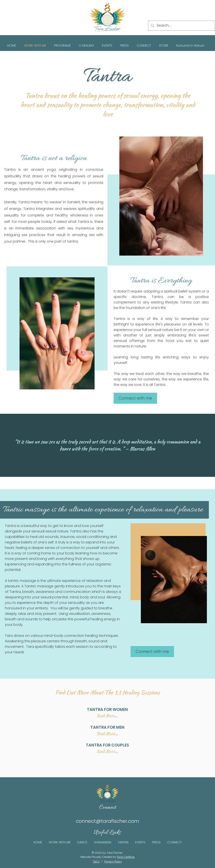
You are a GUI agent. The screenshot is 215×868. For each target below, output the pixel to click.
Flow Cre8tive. (126, 857)
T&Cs (96, 862)
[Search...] (181, 26)
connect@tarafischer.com (107, 821)
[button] (62, 45)
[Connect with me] (135, 398)
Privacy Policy (113, 862)
